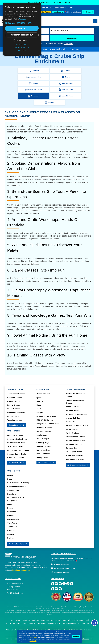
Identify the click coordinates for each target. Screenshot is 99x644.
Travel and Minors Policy (45, 620)
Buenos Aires (13, 519)
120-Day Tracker (44, 12)
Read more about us (21, 570)
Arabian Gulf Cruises (75, 418)
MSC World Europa (45, 420)
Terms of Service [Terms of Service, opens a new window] (22, 47)
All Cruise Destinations (78, 465)
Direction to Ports (48, 623)
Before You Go (16, 620)
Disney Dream (42, 458)
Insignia (40, 413)
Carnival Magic (59, 49)
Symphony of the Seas (46, 416)
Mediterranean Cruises (75, 440)
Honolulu (11, 515)
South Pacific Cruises (75, 459)
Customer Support (60, 572)
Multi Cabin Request (15, 583)
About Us (9, 630)
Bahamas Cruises (73, 407)
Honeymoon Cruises (16, 413)
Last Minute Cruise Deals (18, 450)
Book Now (87, 12)
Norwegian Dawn (44, 431)
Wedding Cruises (15, 420)
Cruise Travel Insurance (79, 620)
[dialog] (22, 29)
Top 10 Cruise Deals (15, 593)
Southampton (13, 490)
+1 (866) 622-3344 (60, 565)
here (20, 639)
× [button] (38, 5)
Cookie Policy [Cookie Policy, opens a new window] (22, 44)
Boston (10, 508)
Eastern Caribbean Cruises (77, 425)
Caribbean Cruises (74, 444)
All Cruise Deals (17, 463)
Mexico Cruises (72, 433)
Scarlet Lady (42, 435)
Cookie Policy (33, 641)
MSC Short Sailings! (63, 2)
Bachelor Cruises (15, 398)
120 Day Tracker (13, 587)
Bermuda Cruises (73, 448)
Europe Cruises (72, 411)
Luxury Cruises (14, 416)
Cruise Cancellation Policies (17, 623)
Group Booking (58, 12)
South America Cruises (75, 437)
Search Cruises (72, 38)
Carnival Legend (44, 439)
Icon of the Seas (43, 450)
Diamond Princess (44, 428)
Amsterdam (12, 527)
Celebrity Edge (43, 443)
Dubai (10, 479)
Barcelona (12, 494)
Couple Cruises (14, 401)
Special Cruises (17, 425)
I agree (76, 636)
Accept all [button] (22, 28)
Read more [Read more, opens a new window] (23, 19)
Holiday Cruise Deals (16, 443)
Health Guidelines (62, 620)
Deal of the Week (13, 590)
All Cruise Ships (46, 462)
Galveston (12, 512)
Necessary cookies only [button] (22, 35)
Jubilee (40, 409)
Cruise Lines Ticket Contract (66, 623)
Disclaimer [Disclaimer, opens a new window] (22, 50)
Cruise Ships (42, 49)
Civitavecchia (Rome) (16, 487)
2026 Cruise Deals (15, 447)
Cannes (11, 534)
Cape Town (12, 523)
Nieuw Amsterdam (44, 446)
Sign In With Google (74, 12)
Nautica (40, 401)
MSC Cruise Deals (15, 435)
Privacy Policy (33, 637)
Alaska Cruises (72, 422)
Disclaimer (88, 630)
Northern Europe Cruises (76, 414)
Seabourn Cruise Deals (17, 439)
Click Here (68, 44)
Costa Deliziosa (43, 454)
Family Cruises (14, 405)
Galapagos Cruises (74, 452)
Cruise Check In (29, 620)
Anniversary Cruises (16, 394)
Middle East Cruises (74, 455)
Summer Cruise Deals (17, 454)
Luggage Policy (34, 623)
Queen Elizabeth (44, 394)
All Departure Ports (18, 544)
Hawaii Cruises (72, 429)
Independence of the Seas (48, 424)
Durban (11, 538)
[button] (72, 31)
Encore (40, 405)
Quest (39, 398)
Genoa (10, 475)
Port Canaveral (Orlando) (18, 483)
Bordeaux (11, 530)
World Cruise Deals (16, 458)
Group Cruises (14, 409)
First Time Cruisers (85, 623)
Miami (10, 504)
